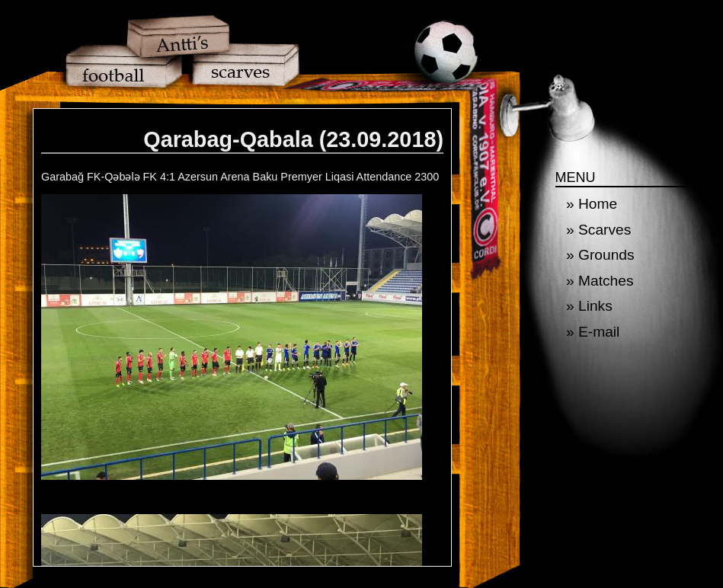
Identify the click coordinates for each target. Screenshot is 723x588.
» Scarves (598, 230)
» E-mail (593, 332)
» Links (589, 306)
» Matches (600, 281)
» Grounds (600, 255)
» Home (592, 204)
